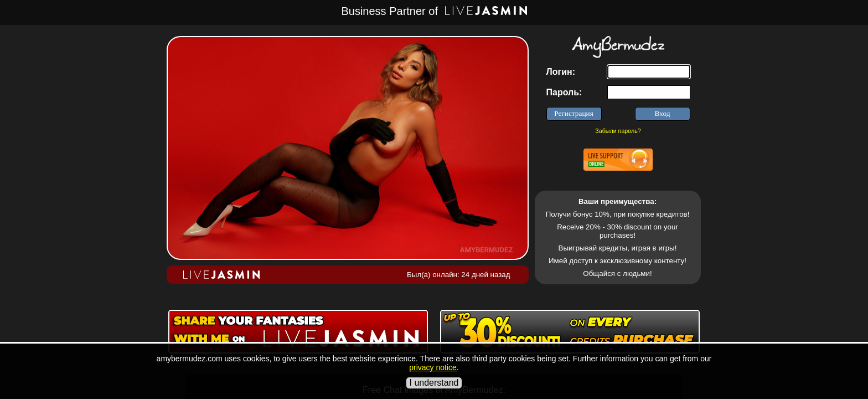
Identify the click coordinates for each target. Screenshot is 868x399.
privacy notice (433, 367)
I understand (434, 383)
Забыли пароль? (618, 131)
